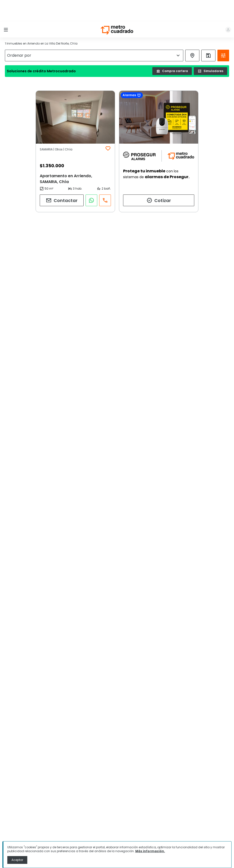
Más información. (150, 851)
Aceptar (17, 860)
